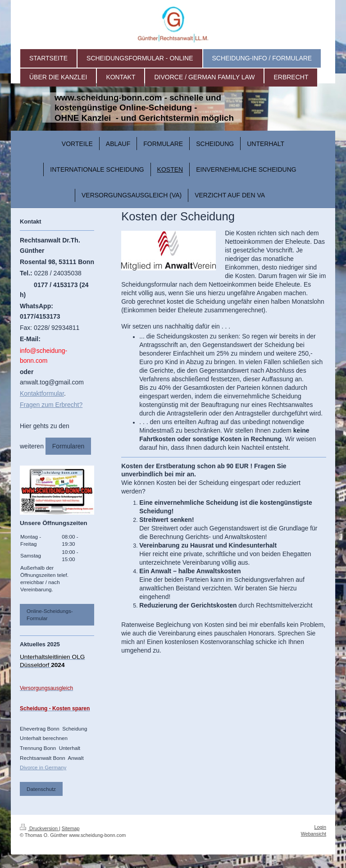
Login (320, 827)
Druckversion (39, 828)
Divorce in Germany (43, 767)
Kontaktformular (42, 393)
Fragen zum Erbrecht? (51, 405)
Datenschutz (41, 789)
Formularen (68, 446)
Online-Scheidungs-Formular (50, 614)
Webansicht (314, 834)
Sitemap (71, 828)
